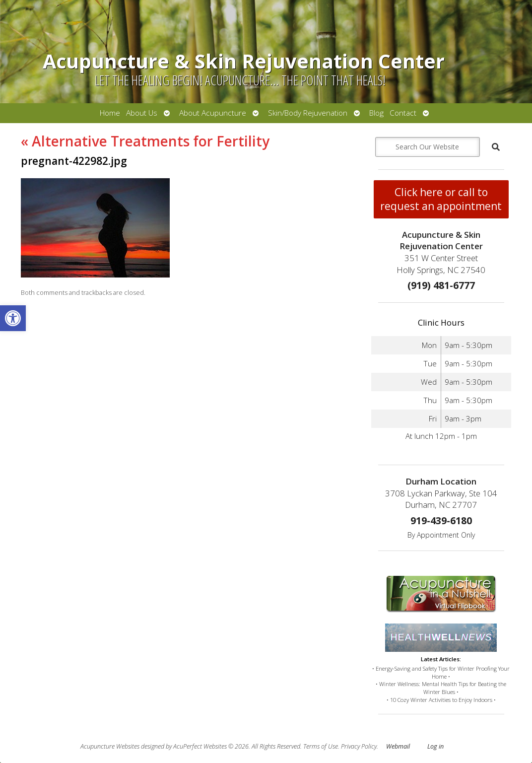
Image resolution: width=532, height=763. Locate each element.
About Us (142, 113)
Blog (376, 113)
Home (110, 113)
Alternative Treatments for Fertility (145, 141)
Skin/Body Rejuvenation (308, 113)
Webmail (398, 746)
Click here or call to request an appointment (441, 199)
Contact (403, 113)
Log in (435, 746)
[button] (13, 318)
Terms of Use (321, 746)
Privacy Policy (359, 746)
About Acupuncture (213, 113)
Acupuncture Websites (110, 746)
